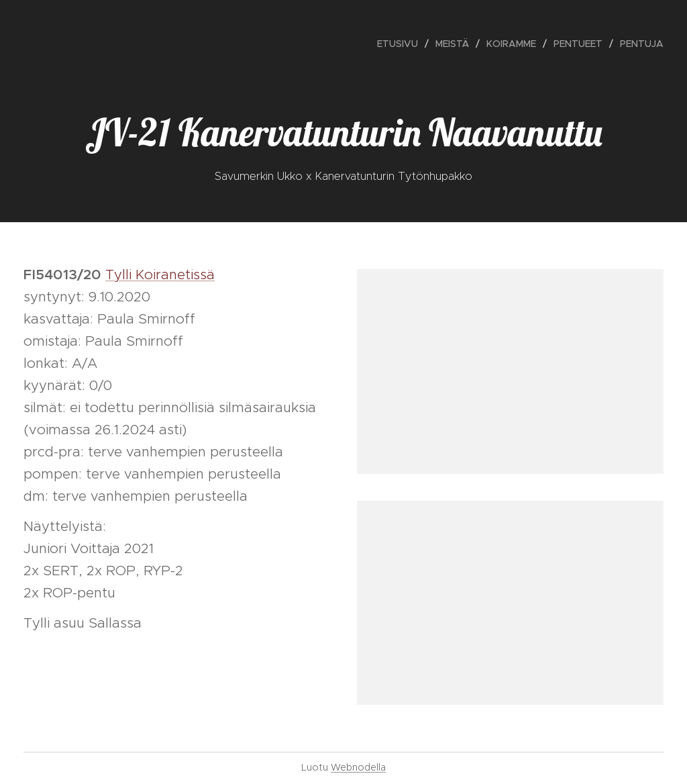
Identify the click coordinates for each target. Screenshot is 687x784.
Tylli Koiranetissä (160, 275)
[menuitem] (401, 44)
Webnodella (358, 767)
